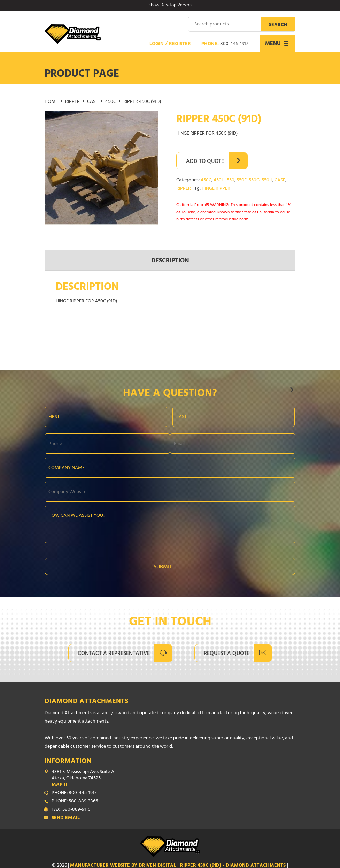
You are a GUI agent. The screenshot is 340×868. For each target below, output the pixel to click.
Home (51, 102)
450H (219, 180)
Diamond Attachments (86, 701)
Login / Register (170, 44)
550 (231, 180)
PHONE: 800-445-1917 (74, 793)
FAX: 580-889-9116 (71, 810)
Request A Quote (227, 654)
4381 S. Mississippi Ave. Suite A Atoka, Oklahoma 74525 (173, 778)
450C (111, 102)
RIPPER (72, 102)
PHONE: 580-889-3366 (75, 801)
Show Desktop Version (170, 6)
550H (267, 180)
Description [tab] (170, 261)
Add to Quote (205, 161)
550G (254, 180)
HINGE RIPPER (216, 188)
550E (242, 180)
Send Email (66, 818)
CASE (92, 102)
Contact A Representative (114, 654)
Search (278, 25)
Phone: (225, 44)
